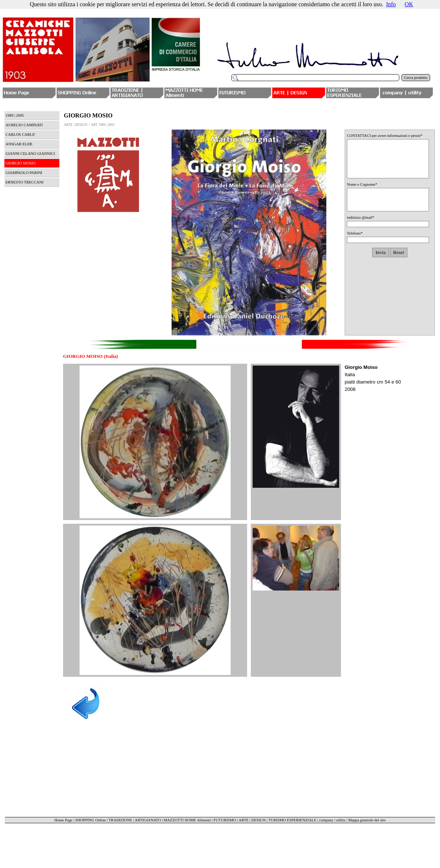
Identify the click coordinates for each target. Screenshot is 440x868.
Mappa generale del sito (367, 820)
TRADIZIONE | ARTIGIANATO (135, 820)
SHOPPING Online (91, 820)
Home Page (63, 820)
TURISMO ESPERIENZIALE (292, 820)
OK (409, 4)
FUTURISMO (225, 820)
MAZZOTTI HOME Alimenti (187, 820)
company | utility (332, 820)
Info (391, 4)
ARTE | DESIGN (252, 820)
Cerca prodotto (416, 78)
